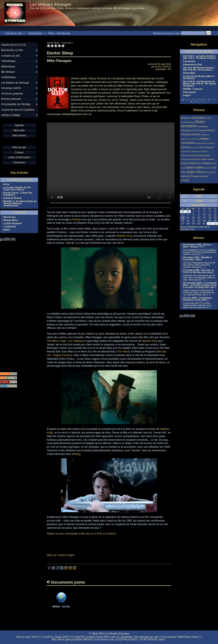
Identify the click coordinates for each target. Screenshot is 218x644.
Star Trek (208, 168)
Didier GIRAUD (163, 67)
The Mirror (53, 341)
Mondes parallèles (208, 143)
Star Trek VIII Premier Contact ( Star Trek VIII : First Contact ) (199, 69)
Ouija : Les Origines (71, 341)
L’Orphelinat (10, 227)
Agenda (19, 125)
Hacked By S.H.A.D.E (14, 45)
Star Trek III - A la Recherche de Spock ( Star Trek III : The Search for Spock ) (200, 84)
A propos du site (10, 56)
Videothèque (35, 33)
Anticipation (198, 118)
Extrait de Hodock (12, 198)
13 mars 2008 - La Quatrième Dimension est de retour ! (198, 299)
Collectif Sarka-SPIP (98, 637)
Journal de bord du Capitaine (18, 110)
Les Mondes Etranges (51, 4)
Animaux (186, 118)
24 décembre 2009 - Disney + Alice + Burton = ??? (198, 246)
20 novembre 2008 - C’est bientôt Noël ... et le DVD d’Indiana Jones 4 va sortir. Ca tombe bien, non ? (200, 285)
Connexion (19, 162)
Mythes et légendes (206, 147)
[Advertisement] (17, 305)
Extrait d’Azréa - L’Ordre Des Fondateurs (18, 194)
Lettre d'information (19, 157)
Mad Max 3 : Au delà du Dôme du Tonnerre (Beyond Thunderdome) (20, 204)
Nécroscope (9, 217)
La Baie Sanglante (13, 224)
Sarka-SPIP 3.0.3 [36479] (70, 637)
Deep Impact (189, 92)
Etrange (192, 122)
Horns (6, 184)
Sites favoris (19, 135)
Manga (198, 143)
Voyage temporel (200, 176)
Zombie (185, 180)
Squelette (127, 637)
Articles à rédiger (11, 115)
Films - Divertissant (59, 33)
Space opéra (195, 167)
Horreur (196, 134)
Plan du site (19, 147)
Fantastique (202, 126)
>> (213, 196)
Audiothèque (8, 77)
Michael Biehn (11, 220)
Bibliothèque (8, 67)
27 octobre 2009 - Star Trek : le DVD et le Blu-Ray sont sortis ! (199, 271)
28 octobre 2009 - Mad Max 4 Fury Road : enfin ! (197, 259)
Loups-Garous (194, 139)
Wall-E (7, 230)
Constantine (189, 61)
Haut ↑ (163, 640)
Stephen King (124, 236)
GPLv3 (115, 637)
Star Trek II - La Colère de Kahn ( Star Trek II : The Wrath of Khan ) (200, 57)
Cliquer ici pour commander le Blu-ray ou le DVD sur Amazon (81, 534)
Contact (19, 152)
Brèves (199, 238)
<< (185, 196)
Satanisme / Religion (200, 163)
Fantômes (186, 130)
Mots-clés (19, 130)
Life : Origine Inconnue (60, 355)
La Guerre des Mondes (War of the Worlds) (199, 77)
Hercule (162, 352)
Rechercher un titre (12, 50)
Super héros (196, 172)
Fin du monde (199, 130)
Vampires (186, 176)
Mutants (194, 147)
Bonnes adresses (11, 99)
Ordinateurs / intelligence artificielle (194, 152)
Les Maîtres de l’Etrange (15, 83)
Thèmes (199, 110)
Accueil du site (14, 33)
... (206, 102)
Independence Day (192, 65)
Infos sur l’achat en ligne (61, 555)
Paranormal (186, 155)
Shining (76, 219)
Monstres (186, 147)
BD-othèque (8, 72)
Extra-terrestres (193, 124)
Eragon (187, 95)
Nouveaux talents (11, 88)
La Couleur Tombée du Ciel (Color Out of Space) (17, 189)
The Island (123, 352)
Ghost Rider (189, 73)
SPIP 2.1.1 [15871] (42, 637)
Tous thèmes (210, 172)
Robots (185, 163)
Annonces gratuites (12, 94)
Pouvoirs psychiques (191, 159)
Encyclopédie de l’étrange (16, 104)
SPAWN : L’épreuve (193, 89)
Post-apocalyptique (201, 155)
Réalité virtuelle (207, 159)
